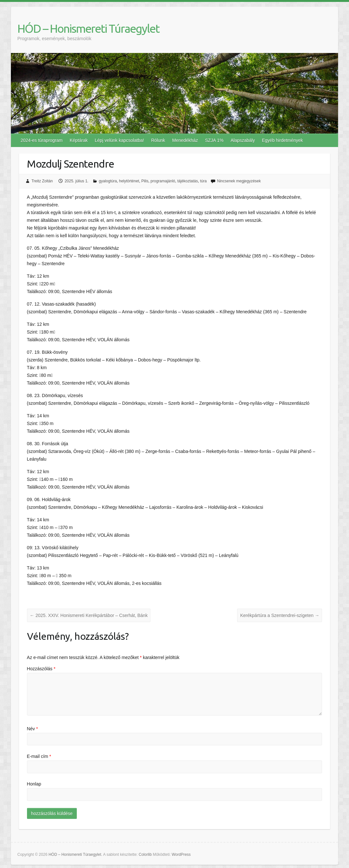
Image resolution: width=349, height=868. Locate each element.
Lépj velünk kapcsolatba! (119, 140)
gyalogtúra (108, 181)
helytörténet (129, 181)
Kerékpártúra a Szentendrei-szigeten (280, 615)
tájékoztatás (188, 181)
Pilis (145, 181)
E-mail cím (39, 756)
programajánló (163, 181)
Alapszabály (243, 140)
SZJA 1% (214, 140)
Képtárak (79, 140)
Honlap (34, 784)
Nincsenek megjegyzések (239, 181)
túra (203, 181)
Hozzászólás (41, 669)
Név (32, 729)
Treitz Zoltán (42, 181)
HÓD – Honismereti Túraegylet (88, 28)
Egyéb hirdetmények (282, 140)
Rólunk (158, 140)
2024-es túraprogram (42, 140)
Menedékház (185, 140)
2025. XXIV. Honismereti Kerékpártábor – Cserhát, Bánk (89, 615)
